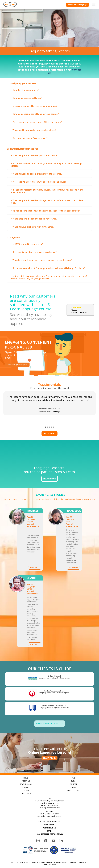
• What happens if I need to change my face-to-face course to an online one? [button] (47, 202)
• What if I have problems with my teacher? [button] (33, 227)
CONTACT (73, 784)
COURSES (26, 787)
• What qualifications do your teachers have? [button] (34, 130)
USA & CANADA (50, 825)
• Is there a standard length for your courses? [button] (34, 106)
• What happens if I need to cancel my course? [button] (34, 219)
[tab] (49, 90)
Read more (49, 434)
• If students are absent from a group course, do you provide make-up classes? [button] (46, 165)
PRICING (26, 790)
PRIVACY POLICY (73, 790)
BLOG (73, 781)
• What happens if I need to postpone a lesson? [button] (35, 155)
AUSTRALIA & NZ (50, 828)
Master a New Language (77, 5)
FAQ (73, 778)
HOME (26, 778)
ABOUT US (26, 781)
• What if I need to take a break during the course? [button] (37, 174)
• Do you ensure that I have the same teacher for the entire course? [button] (46, 211)
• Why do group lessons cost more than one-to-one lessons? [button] (41, 260)
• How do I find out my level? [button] (25, 90)
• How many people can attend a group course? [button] (35, 114)
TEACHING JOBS (26, 784)
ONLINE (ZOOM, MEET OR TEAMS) (50, 834)
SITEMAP (73, 787)
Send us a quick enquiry (17, 365)
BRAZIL (50, 831)
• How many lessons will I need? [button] (27, 98)
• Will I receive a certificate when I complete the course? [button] (39, 182)
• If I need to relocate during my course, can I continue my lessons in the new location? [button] (47, 191)
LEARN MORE (50, 479)
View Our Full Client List (50, 724)
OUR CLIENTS (26, 793)
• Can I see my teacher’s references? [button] (29, 138)
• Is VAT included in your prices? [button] (27, 244)
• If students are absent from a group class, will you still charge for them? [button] (48, 268)
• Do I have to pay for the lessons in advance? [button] (34, 252)
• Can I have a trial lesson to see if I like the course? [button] (37, 122)
